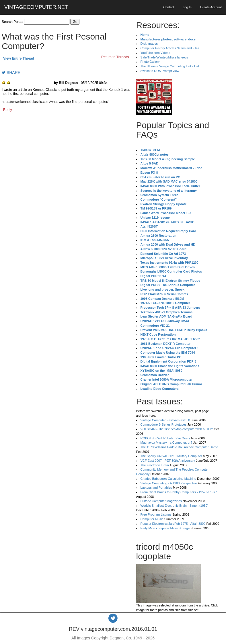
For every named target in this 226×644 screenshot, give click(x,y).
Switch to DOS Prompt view (160, 71)
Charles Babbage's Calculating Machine (168, 479)
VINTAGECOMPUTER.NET (36, 7)
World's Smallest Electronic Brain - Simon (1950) (175, 506)
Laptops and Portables (156, 488)
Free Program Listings (156, 514)
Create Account (211, 7)
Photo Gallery (150, 62)
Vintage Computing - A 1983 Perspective (169, 483)
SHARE (11, 73)
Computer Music (152, 519)
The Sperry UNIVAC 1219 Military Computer (171, 456)
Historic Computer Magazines (161, 501)
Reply (8, 110)
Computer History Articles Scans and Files (170, 48)
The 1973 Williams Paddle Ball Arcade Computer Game (179, 447)
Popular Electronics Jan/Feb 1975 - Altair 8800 (173, 524)
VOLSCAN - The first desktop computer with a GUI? (177, 429)
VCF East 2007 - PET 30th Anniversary (168, 461)
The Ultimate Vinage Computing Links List (170, 66)
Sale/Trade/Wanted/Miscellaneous (164, 57)
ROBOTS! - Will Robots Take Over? (165, 438)
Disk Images (149, 44)
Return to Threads (115, 57)
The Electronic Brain (155, 465)
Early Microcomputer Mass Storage (165, 528)
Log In (187, 7)
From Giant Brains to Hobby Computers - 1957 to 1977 (179, 492)
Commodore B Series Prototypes (164, 424)
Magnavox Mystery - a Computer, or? (166, 443)
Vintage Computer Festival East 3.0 (165, 420)
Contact (169, 7)
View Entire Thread (19, 58)
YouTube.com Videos (155, 53)
